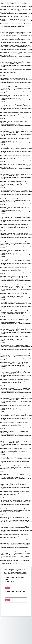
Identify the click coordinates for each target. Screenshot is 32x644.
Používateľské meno (9, 582)
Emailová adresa (9, 594)
